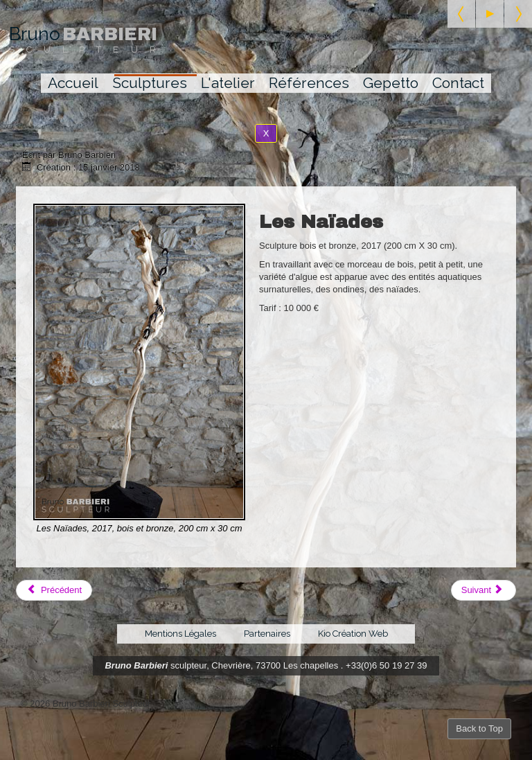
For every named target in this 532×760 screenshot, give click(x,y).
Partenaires (267, 634)
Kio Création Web (353, 634)
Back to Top (479, 728)
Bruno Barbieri (136, 665)
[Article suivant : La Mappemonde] (484, 590)
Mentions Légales (180, 634)
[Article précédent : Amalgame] (54, 590)
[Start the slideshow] (490, 14)
